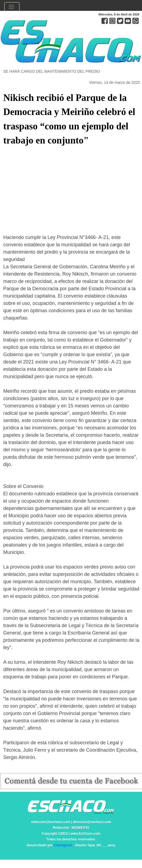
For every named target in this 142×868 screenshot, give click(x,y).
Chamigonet (63, 845)
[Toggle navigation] (12, 8)
